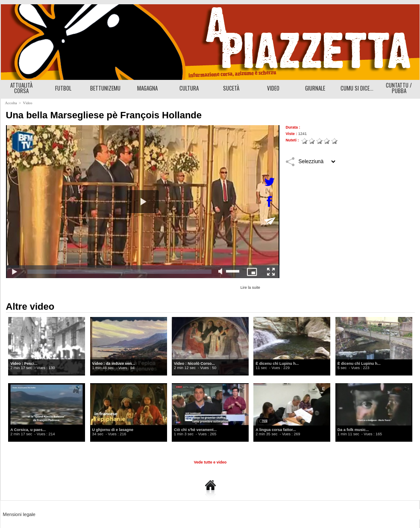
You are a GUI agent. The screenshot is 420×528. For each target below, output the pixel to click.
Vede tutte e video (210, 462)
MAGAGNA (147, 88)
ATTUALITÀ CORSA (21, 88)
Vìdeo (27, 103)
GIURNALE (315, 88)
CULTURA (189, 88)
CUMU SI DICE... (357, 88)
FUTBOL (63, 88)
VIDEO (273, 88)
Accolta (11, 103)
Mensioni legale (19, 514)
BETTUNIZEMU (105, 88)
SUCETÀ (231, 88)
